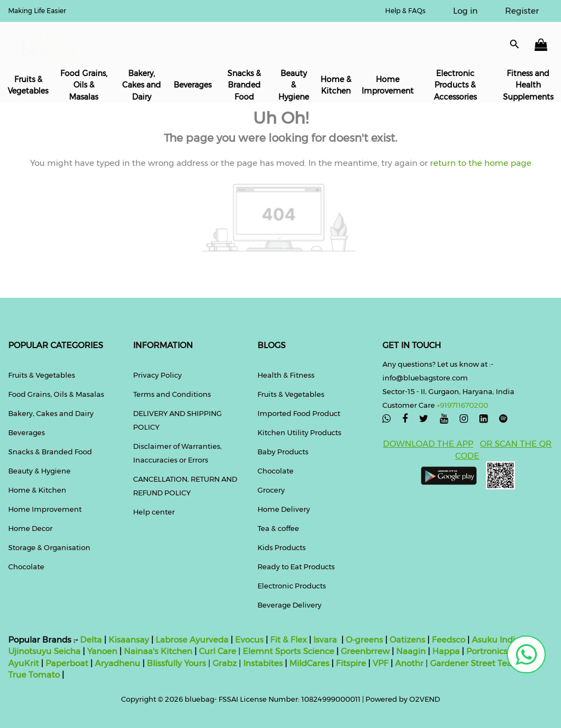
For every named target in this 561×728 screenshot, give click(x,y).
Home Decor (30, 528)
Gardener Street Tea (472, 663)
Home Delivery (284, 509)
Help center (154, 512)
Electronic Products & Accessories (455, 85)
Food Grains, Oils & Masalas (84, 85)
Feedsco (447, 640)
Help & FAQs (405, 11)
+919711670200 (462, 405)
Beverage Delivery (290, 605)
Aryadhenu (118, 663)
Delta (91, 640)
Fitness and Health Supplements (528, 85)
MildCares (309, 663)
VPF (380, 663)
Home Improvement (388, 85)
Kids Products (282, 547)
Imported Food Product (299, 413)
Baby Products (283, 452)
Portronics (487, 651)
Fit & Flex (288, 640)
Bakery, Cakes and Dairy (142, 85)
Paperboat (67, 663)
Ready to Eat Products (296, 567)
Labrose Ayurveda (192, 640)
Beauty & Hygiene (294, 85)
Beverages (193, 85)
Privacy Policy (158, 375)
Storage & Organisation (49, 547)
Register (522, 11)
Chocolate (26, 567)
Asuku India (496, 640)
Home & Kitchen (336, 85)
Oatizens (407, 640)
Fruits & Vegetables (28, 85)
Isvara (325, 640)
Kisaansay (129, 640)
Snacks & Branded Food (244, 85)
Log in (465, 11)
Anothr (409, 663)
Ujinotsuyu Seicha (44, 651)
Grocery (271, 490)
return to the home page (480, 163)
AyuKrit (24, 663)
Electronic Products (292, 586)
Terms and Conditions (172, 394)
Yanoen (102, 651)
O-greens (363, 640)
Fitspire (351, 663)
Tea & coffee (278, 528)
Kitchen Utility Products (299, 432)
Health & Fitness (286, 375)
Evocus (249, 640)
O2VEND (425, 699)
